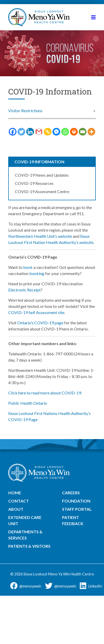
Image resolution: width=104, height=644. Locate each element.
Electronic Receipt (24, 290)
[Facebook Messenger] (56, 132)
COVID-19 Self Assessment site (36, 312)
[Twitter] (21, 132)
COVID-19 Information (39, 162)
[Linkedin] (30, 132)
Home (15, 493)
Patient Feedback (73, 520)
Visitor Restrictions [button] (25, 111)
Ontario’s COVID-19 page (40, 323)
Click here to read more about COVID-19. (45, 393)
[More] (91, 132)
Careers (71, 493)
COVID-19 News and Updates (42, 175)
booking (37, 273)
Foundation (76, 501)
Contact (19, 501)
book (28, 267)
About (16, 509)
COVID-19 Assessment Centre (42, 191)
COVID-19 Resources (34, 183)
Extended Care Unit (25, 520)
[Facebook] (13, 132)
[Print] (74, 132)
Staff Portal (77, 509)
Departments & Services (25, 535)
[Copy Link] (48, 132)
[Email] (83, 132)
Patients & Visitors (29, 546)
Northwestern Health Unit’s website (41, 236)
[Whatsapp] (65, 132)
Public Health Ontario (28, 403)
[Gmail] (39, 132)
